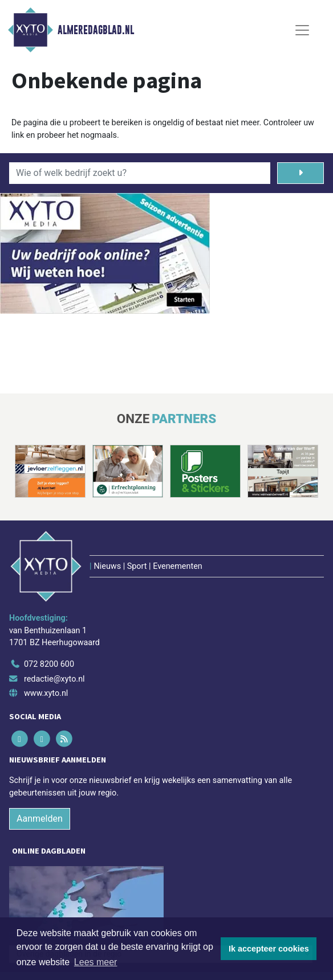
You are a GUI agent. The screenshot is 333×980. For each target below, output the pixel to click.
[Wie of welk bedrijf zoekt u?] (140, 173)
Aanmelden (40, 819)
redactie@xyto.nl (54, 679)
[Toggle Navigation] (302, 30)
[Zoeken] (300, 173)
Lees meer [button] (96, 962)
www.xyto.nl (46, 693)
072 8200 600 (49, 664)
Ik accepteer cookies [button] (269, 949)
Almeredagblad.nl (96, 30)
